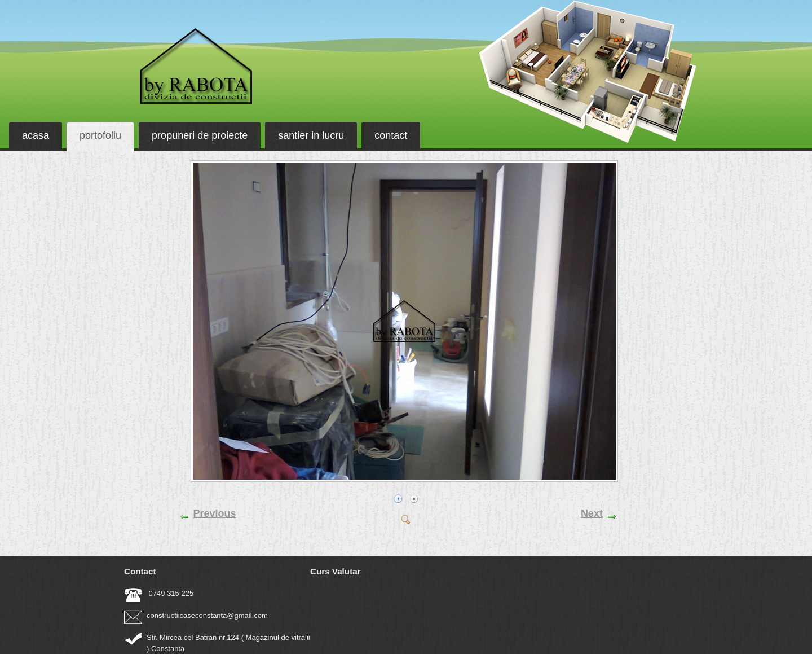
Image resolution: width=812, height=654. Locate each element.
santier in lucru (311, 135)
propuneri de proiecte (200, 135)
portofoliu (100, 135)
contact (391, 135)
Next (592, 513)
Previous (215, 513)
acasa (36, 135)
